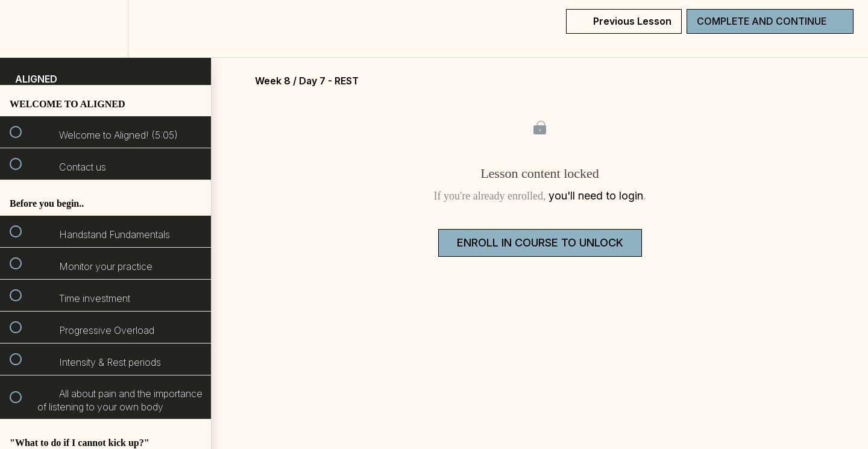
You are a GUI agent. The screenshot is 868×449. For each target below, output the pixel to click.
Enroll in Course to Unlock (540, 243)
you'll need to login (596, 196)
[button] (22, 29)
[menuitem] (105, 29)
